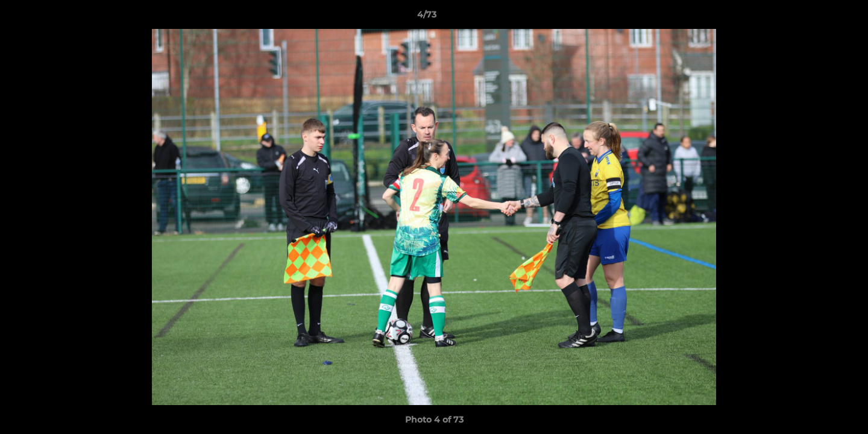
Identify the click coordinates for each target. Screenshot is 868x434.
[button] (817, 17)
